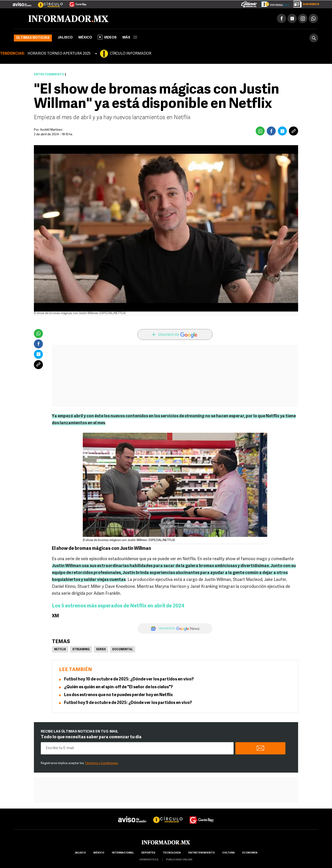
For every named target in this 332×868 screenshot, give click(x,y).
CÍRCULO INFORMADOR (130, 54)
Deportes (148, 853)
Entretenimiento (49, 75)
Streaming (81, 650)
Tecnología (172, 853)
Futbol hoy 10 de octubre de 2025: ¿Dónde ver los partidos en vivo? (129, 679)
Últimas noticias (33, 38)
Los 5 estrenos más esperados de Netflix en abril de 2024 (118, 606)
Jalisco (65, 38)
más (130, 38)
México (85, 38)
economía (250, 853)
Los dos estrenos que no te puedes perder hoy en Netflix (119, 695)
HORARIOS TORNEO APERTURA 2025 (59, 54)
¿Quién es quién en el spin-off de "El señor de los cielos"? (118, 687)
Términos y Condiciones (101, 763)
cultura (228, 853)
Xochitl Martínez (51, 130)
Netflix (60, 650)
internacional (123, 853)
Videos (107, 37)
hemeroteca (149, 860)
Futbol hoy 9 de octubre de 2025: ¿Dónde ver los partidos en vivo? (128, 703)
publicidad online (179, 860)
